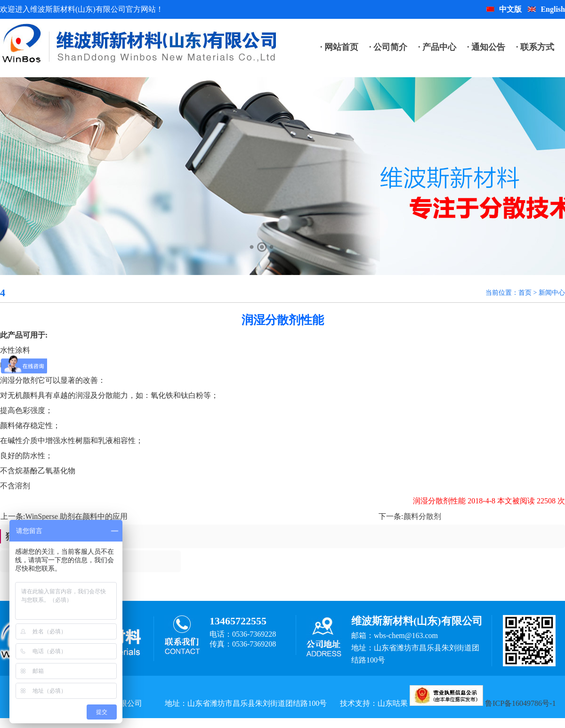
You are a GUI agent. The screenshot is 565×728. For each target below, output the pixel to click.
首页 (525, 293)
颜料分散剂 (422, 516)
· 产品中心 (437, 47)
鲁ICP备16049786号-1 (520, 703)
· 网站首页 (339, 47)
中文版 (504, 9)
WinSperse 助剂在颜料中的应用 (76, 516)
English (546, 9)
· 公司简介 (388, 47)
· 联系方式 (535, 47)
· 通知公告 (486, 47)
